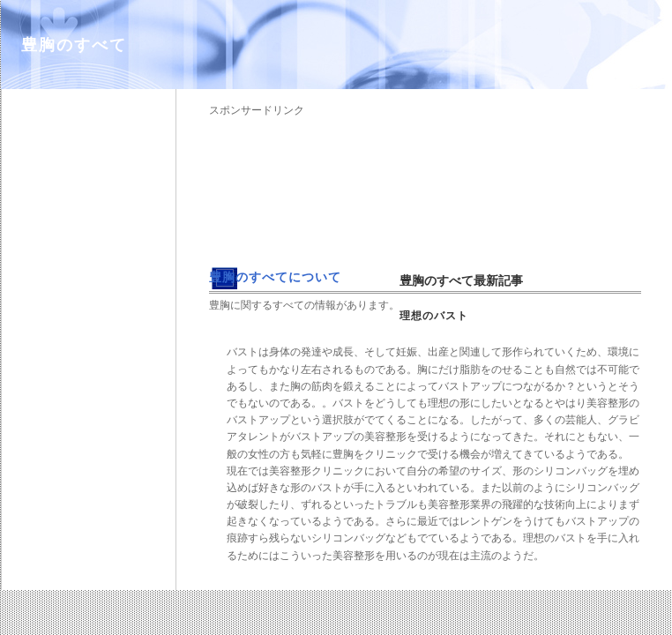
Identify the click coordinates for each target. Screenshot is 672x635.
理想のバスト (434, 316)
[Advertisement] (297, 185)
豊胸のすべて (74, 45)
